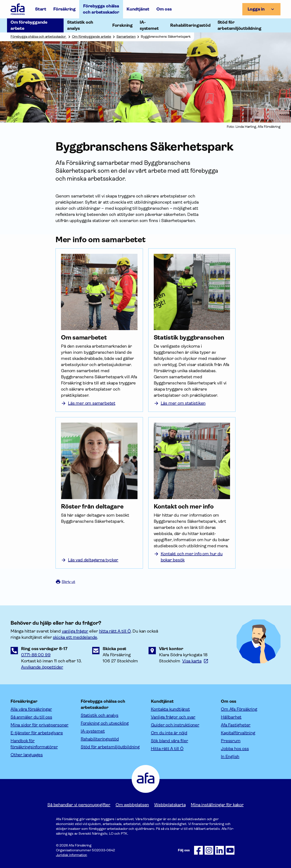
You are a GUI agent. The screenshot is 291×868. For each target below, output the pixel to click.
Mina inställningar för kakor (217, 805)
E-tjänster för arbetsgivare (37, 733)
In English (230, 757)
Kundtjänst (138, 9)
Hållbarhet (231, 717)
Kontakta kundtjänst (170, 709)
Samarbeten (126, 36)
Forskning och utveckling (105, 723)
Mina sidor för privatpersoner (39, 725)
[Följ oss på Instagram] (209, 850)
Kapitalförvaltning (238, 733)
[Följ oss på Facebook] (198, 850)
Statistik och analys (100, 715)
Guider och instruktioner (175, 725)
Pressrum (231, 741)
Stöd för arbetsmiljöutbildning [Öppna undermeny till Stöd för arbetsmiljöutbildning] (239, 25)
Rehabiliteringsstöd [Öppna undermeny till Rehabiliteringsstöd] (190, 25)
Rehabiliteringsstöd (100, 739)
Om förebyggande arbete (92, 36)
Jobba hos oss (235, 749)
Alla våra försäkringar (31, 709)
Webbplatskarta (170, 805)
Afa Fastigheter (236, 725)
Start (41, 9)
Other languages (27, 755)
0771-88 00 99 (36, 655)
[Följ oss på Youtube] (230, 850)
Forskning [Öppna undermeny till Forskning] (122, 25)
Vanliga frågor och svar (173, 717)
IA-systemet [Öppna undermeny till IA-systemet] (149, 25)
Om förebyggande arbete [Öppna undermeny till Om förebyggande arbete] (29, 25)
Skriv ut (65, 582)
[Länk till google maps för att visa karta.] (195, 661)
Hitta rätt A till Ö (167, 749)
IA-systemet (93, 731)
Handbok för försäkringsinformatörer (34, 744)
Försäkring (64, 9)
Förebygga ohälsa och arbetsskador (101, 9)
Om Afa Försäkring (239, 709)
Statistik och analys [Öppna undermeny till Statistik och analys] (80, 25)
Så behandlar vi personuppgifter (79, 805)
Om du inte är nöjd (169, 733)
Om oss (164, 9)
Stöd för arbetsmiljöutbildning (110, 747)
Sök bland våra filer (170, 741)
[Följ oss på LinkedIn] (220, 850)
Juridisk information (72, 855)
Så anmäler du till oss (31, 717)
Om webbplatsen (132, 805)
